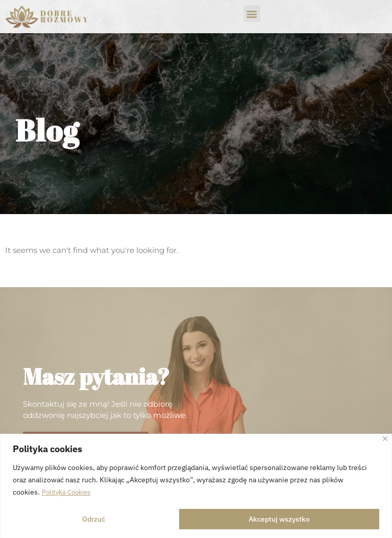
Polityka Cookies (68, 493)
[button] (252, 14)
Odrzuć (94, 519)
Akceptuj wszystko (279, 519)
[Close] (385, 439)
